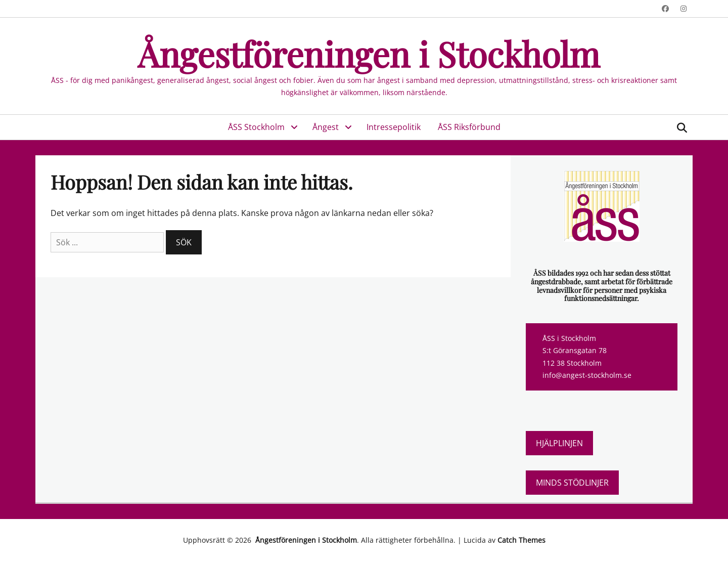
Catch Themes (521, 540)
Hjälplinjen (559, 443)
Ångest (326, 127)
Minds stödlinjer (572, 483)
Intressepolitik (394, 127)
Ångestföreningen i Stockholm (364, 53)
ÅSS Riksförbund (469, 127)
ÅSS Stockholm (256, 127)
